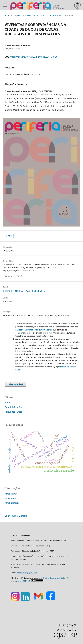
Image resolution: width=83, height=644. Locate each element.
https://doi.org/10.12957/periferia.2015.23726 (34, 57)
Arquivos (17, 15)
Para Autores (11, 498)
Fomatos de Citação (14, 276)
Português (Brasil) (14, 412)
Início (7, 15)
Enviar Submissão (15, 384)
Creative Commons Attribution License (35, 330)
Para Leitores (11, 494)
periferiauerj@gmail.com (27, 573)
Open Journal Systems (16, 516)
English (8, 403)
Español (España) (14, 407)
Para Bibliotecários (13, 503)
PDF (9, 236)
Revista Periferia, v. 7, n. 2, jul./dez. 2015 (43, 15)
